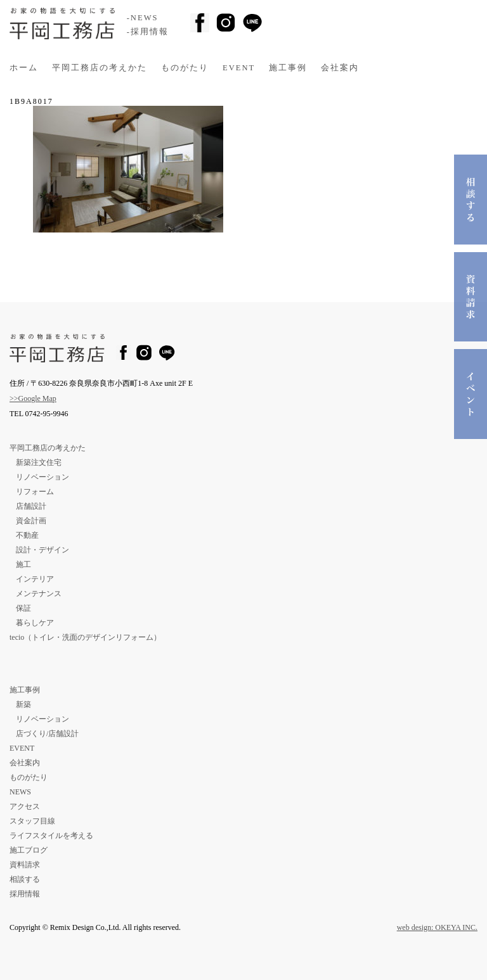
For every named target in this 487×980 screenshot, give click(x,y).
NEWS (20, 792)
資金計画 (31, 521)
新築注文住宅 (39, 462)
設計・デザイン (42, 550)
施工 (23, 564)
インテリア (35, 579)
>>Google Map (33, 398)
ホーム (24, 68)
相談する (25, 879)
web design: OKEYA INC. (437, 927)
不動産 (27, 535)
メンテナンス (39, 594)
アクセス (25, 806)
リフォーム (35, 492)
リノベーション (42, 477)
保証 (23, 608)
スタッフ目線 (32, 821)
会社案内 (340, 68)
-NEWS (143, 18)
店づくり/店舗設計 (47, 734)
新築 (23, 704)
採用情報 (25, 894)
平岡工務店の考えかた (100, 68)
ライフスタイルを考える (51, 836)
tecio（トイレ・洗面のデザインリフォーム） (85, 637)
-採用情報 (148, 32)
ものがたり (185, 68)
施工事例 (288, 68)
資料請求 (25, 865)
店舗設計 (31, 506)
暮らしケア (35, 623)
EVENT (239, 68)
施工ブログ (29, 850)
